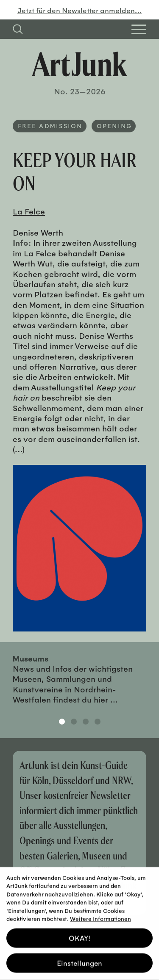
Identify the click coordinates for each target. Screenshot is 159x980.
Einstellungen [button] (79, 958)
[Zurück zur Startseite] (79, 64)
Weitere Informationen (100, 913)
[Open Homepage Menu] (139, 29)
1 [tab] (62, 722)
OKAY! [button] (79, 933)
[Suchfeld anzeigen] (18, 29)
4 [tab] (98, 722)
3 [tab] (86, 722)
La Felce (29, 211)
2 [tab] (74, 722)
